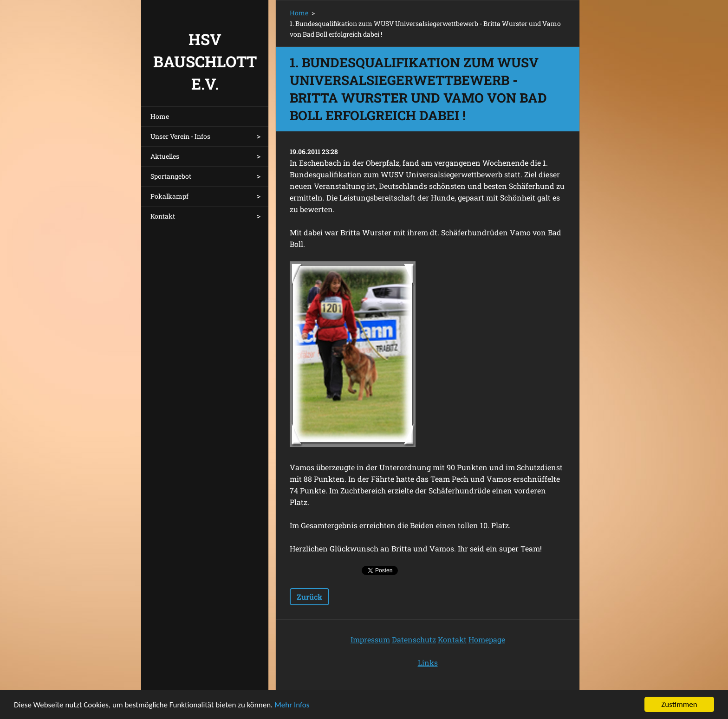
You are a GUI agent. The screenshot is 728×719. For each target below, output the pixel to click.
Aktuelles (165, 156)
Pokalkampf (169, 196)
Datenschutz (414, 639)
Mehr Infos (292, 705)
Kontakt (163, 216)
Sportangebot (171, 176)
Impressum (370, 639)
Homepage (487, 639)
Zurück (309, 597)
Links (428, 663)
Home (160, 116)
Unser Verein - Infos (180, 136)
